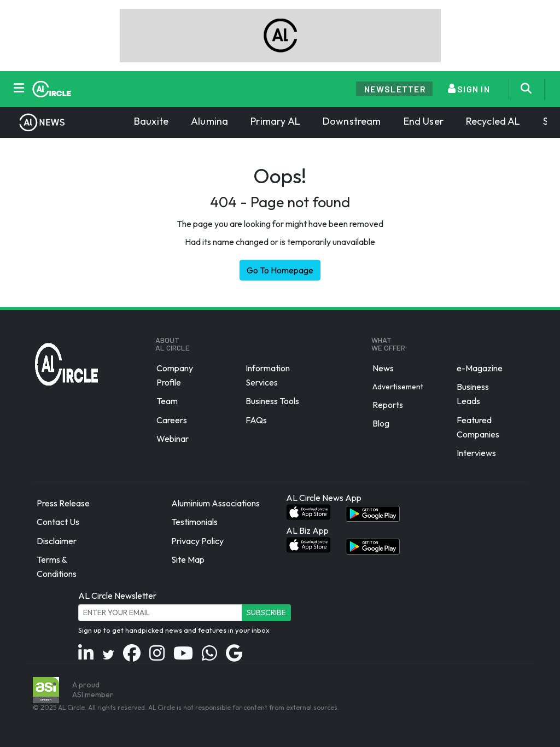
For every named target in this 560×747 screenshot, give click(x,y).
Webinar (173, 439)
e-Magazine (480, 368)
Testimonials (194, 522)
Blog (381, 423)
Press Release (63, 503)
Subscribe (266, 612)
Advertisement (398, 387)
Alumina (209, 121)
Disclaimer (57, 541)
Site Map (188, 559)
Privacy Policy (197, 541)
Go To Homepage (280, 270)
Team (167, 401)
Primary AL (275, 121)
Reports (388, 405)
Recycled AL (493, 121)
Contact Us (58, 522)
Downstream (352, 121)
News (383, 368)
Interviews (476, 453)
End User (424, 121)
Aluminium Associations (215, 503)
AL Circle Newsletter (117, 596)
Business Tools (272, 401)
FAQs (256, 420)
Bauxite (151, 121)
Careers (172, 420)
